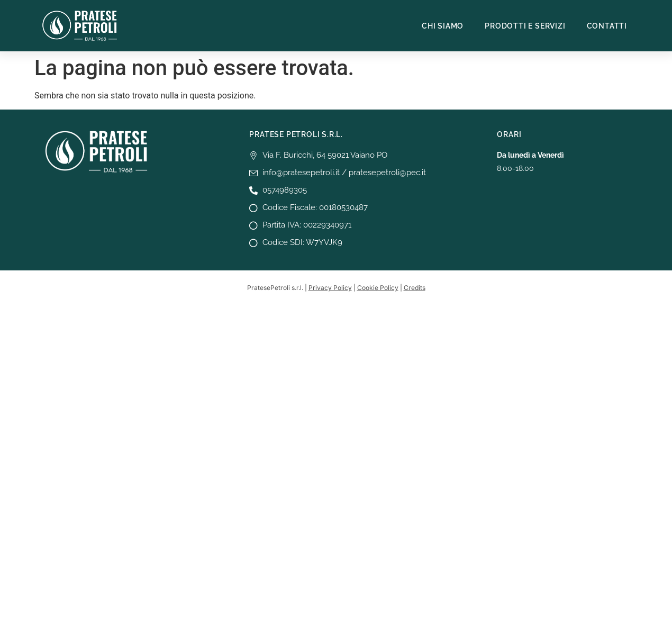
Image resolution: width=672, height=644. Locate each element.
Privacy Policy (330, 288)
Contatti (607, 26)
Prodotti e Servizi (525, 26)
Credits (415, 288)
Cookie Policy (378, 288)
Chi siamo (443, 26)
